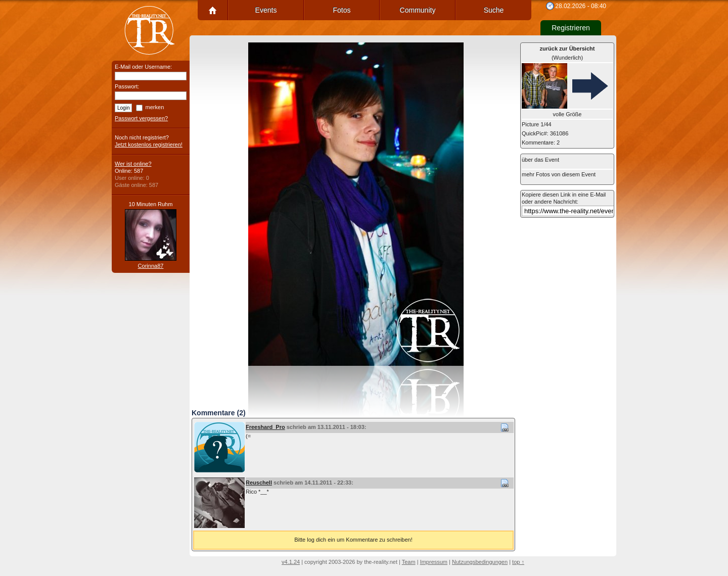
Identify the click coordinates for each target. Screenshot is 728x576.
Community (418, 10)
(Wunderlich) (567, 53)
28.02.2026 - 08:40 (581, 6)
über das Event (540, 160)
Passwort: (127, 86)
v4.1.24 (291, 562)
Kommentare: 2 (541, 142)
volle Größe (567, 114)
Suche (494, 10)
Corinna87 (151, 266)
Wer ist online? (133, 164)
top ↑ (518, 562)
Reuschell (259, 483)
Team (409, 562)
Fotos (342, 10)
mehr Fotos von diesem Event (559, 174)
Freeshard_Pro (265, 427)
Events (266, 10)
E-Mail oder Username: (143, 67)
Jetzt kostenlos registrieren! (149, 145)
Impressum (434, 562)
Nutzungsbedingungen (480, 562)
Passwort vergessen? (141, 118)
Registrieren (571, 28)
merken (155, 107)
